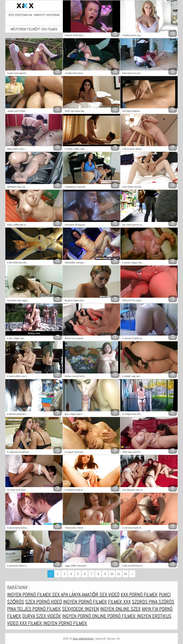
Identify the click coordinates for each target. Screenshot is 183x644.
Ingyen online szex (120, 609)
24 (125, 574)
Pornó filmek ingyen (130, 616)
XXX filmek (31, 623)
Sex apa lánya (67, 595)
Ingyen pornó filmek (30, 595)
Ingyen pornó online (85, 616)
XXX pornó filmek (139, 595)
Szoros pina (145, 602)
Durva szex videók (42, 616)
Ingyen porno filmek (65, 623)
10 (112, 574)
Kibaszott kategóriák (47, 15)
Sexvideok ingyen (81, 609)
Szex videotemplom (20, 15)
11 (119, 574)
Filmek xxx (119, 602)
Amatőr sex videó (101, 595)
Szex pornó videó (44, 602)
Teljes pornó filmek (39, 609)
